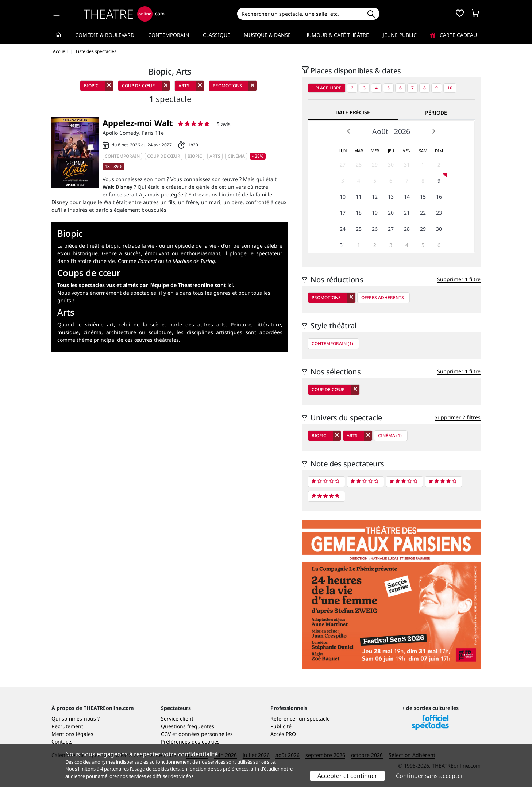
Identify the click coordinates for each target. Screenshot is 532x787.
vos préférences (231, 769)
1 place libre (327, 88)
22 (423, 213)
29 (375, 165)
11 (359, 197)
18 (359, 213)
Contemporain (169, 35)
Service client (177, 719)
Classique (217, 35)
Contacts (62, 742)
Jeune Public (400, 35)
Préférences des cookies (190, 742)
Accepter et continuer (347, 776)
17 (343, 213)
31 (407, 165)
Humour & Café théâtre (337, 35)
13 (391, 197)
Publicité (281, 726)
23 (439, 213)
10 (450, 88)
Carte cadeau (454, 35)
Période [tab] (436, 113)
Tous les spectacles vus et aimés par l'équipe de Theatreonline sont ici (145, 285)
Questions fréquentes (188, 726)
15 (423, 197)
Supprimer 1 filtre (459, 279)
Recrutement (67, 726)
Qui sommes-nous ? (76, 719)
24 (343, 229)
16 (439, 197)
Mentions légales (72, 734)
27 (343, 165)
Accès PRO (283, 734)
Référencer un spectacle (300, 719)
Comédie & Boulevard (105, 35)
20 (391, 213)
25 (359, 229)
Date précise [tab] (353, 112)
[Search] (300, 14)
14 (407, 197)
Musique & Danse (267, 35)
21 (407, 213)
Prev (349, 131)
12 (375, 197)
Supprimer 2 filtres (458, 417)
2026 (402, 131)
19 (375, 213)
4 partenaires (115, 769)
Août (380, 131)
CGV (166, 734)
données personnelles (206, 734)
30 (391, 165)
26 (375, 229)
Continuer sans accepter (430, 776)
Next (433, 131)
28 (359, 165)
